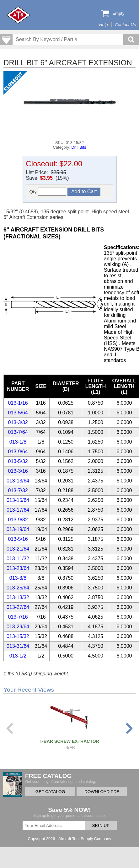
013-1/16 (18, 403)
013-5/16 (18, 539)
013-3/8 (18, 578)
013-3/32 (18, 422)
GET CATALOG (50, 792)
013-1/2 (18, 656)
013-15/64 (18, 500)
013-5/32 (18, 461)
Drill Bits (79, 147)
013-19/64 (18, 529)
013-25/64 (18, 588)
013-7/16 (18, 617)
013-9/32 (18, 520)
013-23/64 (18, 568)
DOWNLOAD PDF (102, 792)
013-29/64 (18, 627)
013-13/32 (18, 597)
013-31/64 (18, 646)
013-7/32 (18, 490)
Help (104, 25)
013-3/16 (18, 471)
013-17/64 (18, 510)
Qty (48, 192)
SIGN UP (101, 825)
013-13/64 (18, 481)
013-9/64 (18, 452)
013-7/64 (18, 432)
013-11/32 (18, 559)
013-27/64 (18, 607)
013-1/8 (18, 442)
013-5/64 (18, 413)
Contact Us (125, 25)
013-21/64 (18, 549)
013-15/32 (18, 636)
